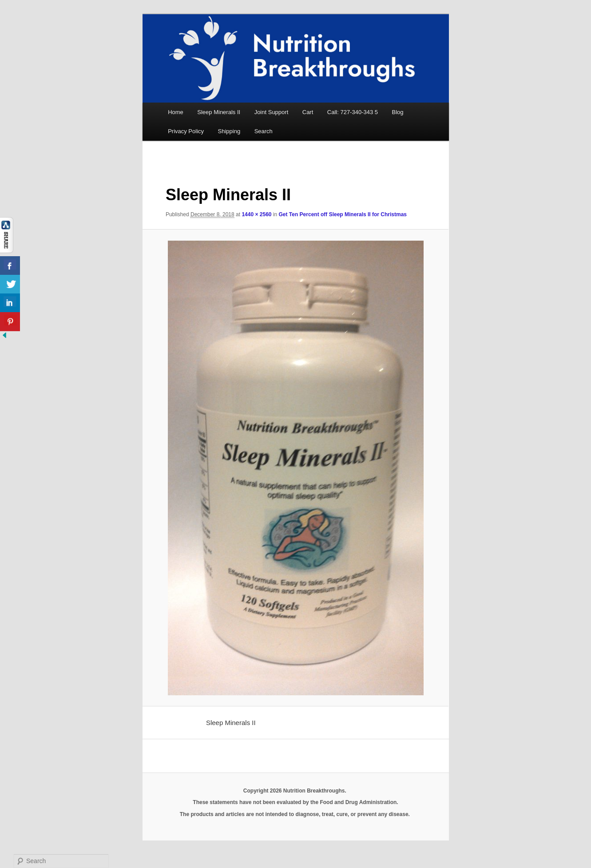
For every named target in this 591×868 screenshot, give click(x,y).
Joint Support (272, 112)
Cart (308, 112)
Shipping (229, 131)
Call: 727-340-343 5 (353, 112)
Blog (398, 112)
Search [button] (264, 131)
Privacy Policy (186, 131)
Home (176, 112)
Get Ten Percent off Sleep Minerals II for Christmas (343, 214)
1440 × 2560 (256, 214)
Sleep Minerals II (219, 112)
